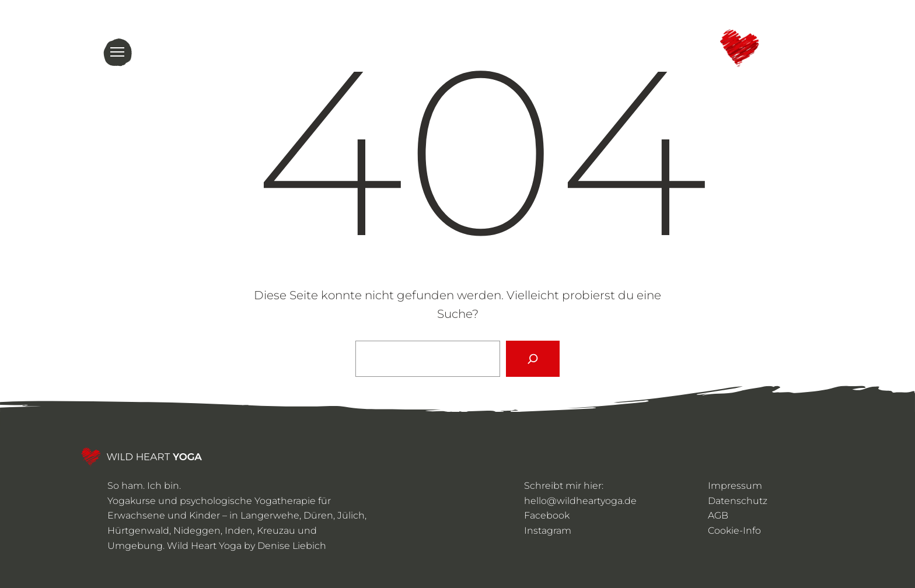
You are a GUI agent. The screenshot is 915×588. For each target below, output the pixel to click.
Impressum (735, 486)
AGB (718, 515)
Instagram (548, 531)
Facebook (547, 515)
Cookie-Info (734, 531)
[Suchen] (533, 359)
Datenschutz (738, 501)
